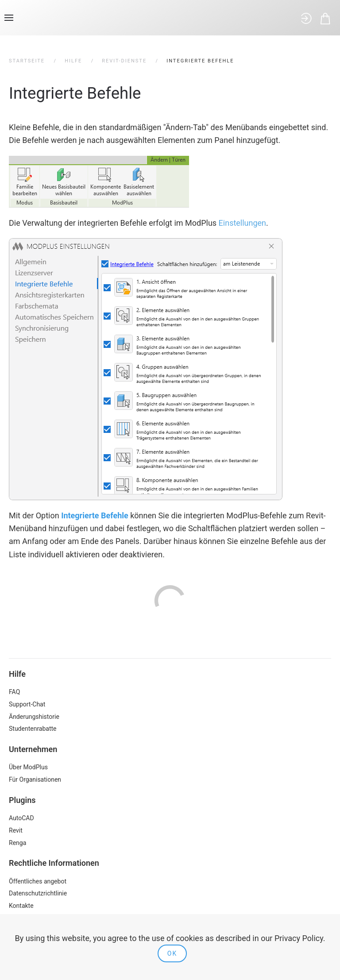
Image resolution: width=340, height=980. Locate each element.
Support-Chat (27, 704)
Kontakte (21, 906)
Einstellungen (242, 223)
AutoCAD (21, 818)
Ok (172, 953)
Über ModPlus (28, 767)
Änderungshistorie (34, 717)
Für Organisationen (35, 779)
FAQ (14, 692)
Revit (16, 830)
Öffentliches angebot (38, 881)
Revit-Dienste (124, 61)
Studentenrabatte (33, 729)
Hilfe (73, 61)
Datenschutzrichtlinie (38, 893)
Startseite (27, 61)
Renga (17, 843)
